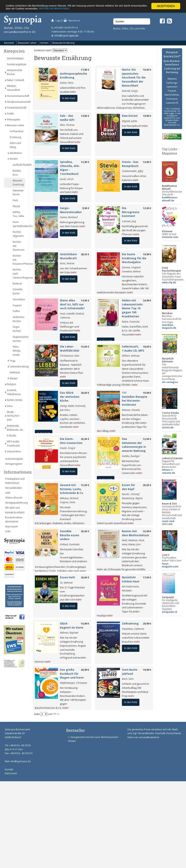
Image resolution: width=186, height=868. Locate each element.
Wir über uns (12, 508)
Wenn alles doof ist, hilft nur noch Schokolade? (72, 304)
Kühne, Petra (67, 83)
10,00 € (85, 347)
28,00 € (85, 393)
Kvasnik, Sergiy (130, 91)
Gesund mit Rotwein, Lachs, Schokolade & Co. (72, 489)
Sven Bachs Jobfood (130, 672)
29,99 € (147, 624)
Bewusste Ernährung (63, 43)
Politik (10, 114)
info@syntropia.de (67, 35)
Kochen (44, 43)
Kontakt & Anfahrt (15, 512)
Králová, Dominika (70, 544)
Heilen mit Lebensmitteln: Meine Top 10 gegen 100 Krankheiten (132, 308)
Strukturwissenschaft (16, 102)
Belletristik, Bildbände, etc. (15, 428)
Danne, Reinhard (69, 217)
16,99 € (85, 624)
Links (8, 531)
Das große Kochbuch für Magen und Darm (72, 674)
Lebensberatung (17, 366)
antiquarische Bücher (15, 72)
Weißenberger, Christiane (73, 683)
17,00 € (147, 577)
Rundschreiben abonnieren (14, 519)
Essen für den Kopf (128, 487)
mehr (73, 92)
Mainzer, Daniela (131, 410)
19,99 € (147, 254)
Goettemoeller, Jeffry (133, 171)
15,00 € (85, 485)
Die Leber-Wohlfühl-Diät (70, 349)
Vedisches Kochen (18, 319)
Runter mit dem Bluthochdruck (135, 533)
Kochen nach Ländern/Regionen (19, 274)
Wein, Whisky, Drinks (17, 351)
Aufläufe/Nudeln (19, 165)
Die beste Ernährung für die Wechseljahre (134, 258)
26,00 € (85, 577)
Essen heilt (67, 577)
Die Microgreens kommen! (131, 212)
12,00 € (147, 208)
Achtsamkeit (17, 131)
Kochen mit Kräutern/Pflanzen (19, 260)
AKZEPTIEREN (166, 6)
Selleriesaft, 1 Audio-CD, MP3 (133, 349)
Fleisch (16, 206)
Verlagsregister (14, 464)
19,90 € (147, 116)
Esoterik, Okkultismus (14, 392)
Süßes (16, 311)
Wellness (15, 372)
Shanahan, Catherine (133, 629)
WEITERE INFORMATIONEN (92, 10)
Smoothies (19, 299)
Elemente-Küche (18, 193)
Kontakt (9, 769)
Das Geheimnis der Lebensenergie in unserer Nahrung (134, 445)
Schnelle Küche (18, 291)
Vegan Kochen (17, 329)
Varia (10, 406)
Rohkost (17, 284)
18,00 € (147, 347)
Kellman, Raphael (69, 633)
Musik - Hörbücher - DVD (14, 416)
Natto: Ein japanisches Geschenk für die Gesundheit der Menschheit (134, 78)
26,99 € (85, 670)
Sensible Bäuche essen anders (70, 535)
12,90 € (85, 162)
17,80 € (85, 70)
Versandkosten (14, 488)
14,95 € (85, 300)
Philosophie (14, 120)
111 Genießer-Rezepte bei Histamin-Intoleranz (135, 399)
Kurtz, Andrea (67, 263)
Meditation (16, 153)
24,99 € (147, 300)
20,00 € (85, 439)
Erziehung (15, 137)
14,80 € (85, 116)
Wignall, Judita (129, 121)
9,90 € (86, 208)
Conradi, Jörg (129, 221)
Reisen (14, 378)
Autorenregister (14, 459)
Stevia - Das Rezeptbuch (130, 164)
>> (58, 714)
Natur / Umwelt (15, 80)
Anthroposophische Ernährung (73, 76)
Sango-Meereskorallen (71, 210)
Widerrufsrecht (14, 498)
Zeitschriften (14, 452)
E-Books (11, 436)
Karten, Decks (15, 400)
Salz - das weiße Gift (67, 118)
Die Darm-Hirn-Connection (71, 441)
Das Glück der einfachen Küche (70, 397)
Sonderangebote (16, 64)
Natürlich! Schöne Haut (131, 579)
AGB (8, 493)
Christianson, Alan (70, 356)
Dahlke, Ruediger (131, 456)
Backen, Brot (17, 173)
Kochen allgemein (18, 234)
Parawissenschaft (16, 108)
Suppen (17, 305)
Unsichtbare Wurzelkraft (68, 256)
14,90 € (147, 162)
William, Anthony (131, 356)
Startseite (9, 43)
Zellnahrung (130, 623)
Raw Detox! (130, 116)
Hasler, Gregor (68, 448)
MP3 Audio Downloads (13, 444)
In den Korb (69, 98)
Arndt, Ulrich (67, 179)
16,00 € (147, 70)
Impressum (12, 527)
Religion (11, 384)
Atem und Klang (15, 145)
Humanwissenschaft (16, 96)
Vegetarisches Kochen (19, 339)
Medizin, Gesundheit (13, 88)
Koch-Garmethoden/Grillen (19, 224)
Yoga (13, 361)
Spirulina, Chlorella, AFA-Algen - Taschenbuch (70, 168)
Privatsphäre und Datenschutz (15, 481)
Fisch (15, 200)
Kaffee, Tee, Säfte (18, 214)
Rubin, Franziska (131, 322)
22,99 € (147, 531)
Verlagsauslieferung (15, 503)
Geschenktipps (15, 58)
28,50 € (85, 254)
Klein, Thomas (67, 125)
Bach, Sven (128, 679)
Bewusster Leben (27, 43)
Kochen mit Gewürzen (19, 246)
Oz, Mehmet (66, 583)
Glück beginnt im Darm (72, 625)
